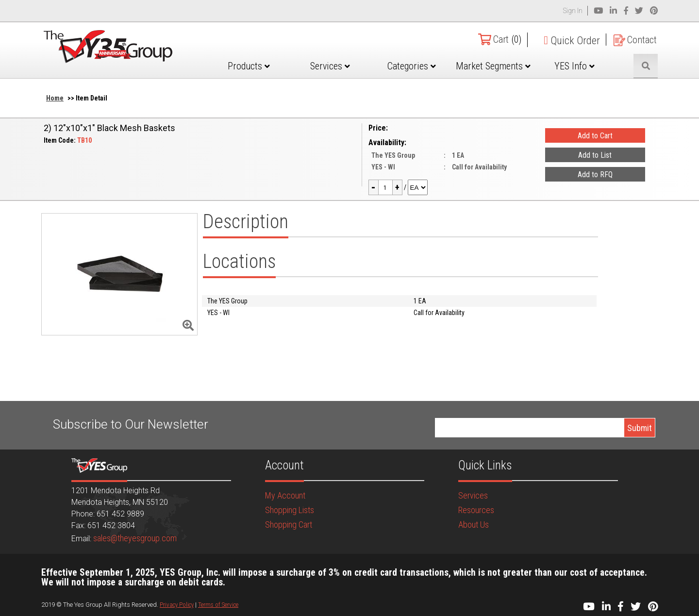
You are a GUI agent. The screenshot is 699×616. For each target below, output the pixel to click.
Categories (433, 66)
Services (359, 66)
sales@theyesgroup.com (135, 538)
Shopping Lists (290, 510)
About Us (474, 524)
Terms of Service (218, 605)
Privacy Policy (177, 605)
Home (55, 98)
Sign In (573, 11)
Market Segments (507, 73)
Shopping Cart (289, 524)
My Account (285, 495)
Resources (476, 510)
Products (285, 66)
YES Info (582, 66)
